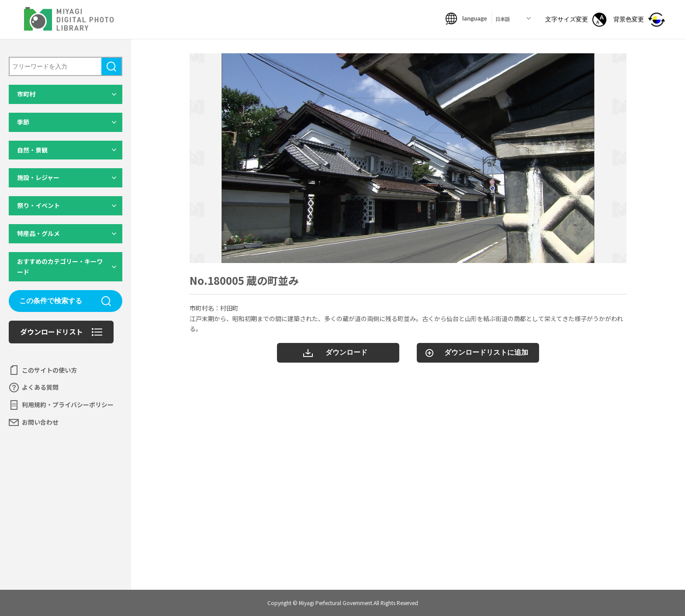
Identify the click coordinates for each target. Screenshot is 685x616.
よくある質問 (40, 387)
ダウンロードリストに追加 (486, 352)
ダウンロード (346, 352)
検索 (111, 66)
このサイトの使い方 (49, 370)
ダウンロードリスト (52, 332)
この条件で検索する (51, 301)
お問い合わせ (40, 422)
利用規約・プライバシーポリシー (68, 405)
